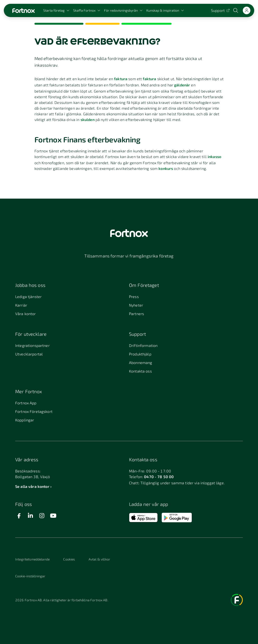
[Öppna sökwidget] (236, 10)
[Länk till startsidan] (24, 11)
